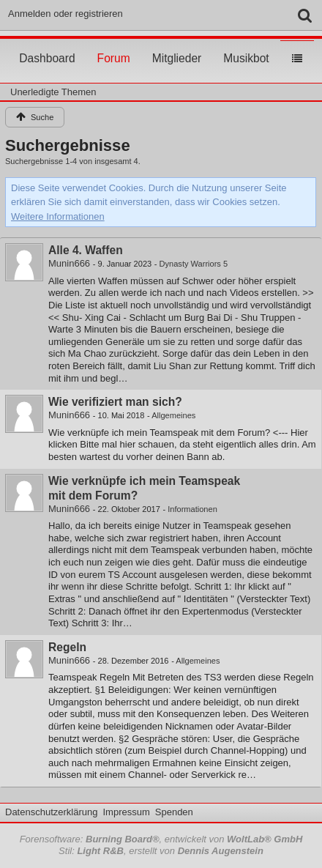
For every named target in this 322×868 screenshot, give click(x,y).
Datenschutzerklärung (51, 812)
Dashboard (47, 45)
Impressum (126, 812)
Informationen (192, 509)
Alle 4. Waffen (86, 250)
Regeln (67, 647)
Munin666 (69, 263)
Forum (114, 45)
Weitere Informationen (58, 216)
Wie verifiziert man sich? (115, 402)
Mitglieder (177, 45)
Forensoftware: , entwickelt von (161, 839)
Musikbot (246, 45)
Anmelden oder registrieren (65, 14)
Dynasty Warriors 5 (194, 264)
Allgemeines (173, 415)
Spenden (174, 812)
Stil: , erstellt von (161, 851)
